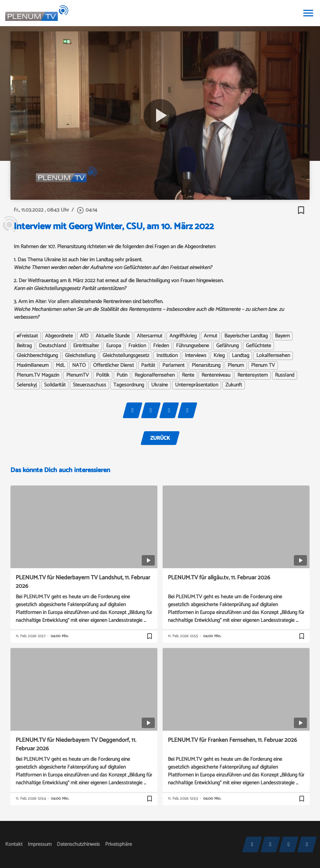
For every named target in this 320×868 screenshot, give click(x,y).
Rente (188, 375)
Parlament (173, 366)
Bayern (282, 336)
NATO (79, 366)
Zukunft (234, 385)
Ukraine (160, 385)
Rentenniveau (216, 375)
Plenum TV (263, 366)
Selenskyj (27, 385)
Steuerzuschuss (89, 385)
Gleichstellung (80, 356)
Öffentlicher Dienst (113, 366)
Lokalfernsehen (273, 356)
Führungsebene (192, 346)
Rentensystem (253, 375)
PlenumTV (78, 375)
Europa (114, 346)
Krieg (219, 356)
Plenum (236, 366)
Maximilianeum (33, 366)
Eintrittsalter (86, 346)
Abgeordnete (59, 336)
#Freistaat (27, 336)
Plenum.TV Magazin (38, 375)
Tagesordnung (129, 385)
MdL (60, 366)
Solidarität (55, 385)
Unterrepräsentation (197, 385)
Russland (285, 375)
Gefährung (227, 346)
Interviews (196, 356)
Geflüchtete (258, 346)
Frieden (161, 346)
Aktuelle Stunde (113, 336)
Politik (103, 375)
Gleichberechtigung (37, 356)
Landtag (240, 356)
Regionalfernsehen (155, 375)
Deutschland (52, 346)
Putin (122, 375)
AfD (84, 336)
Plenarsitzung (206, 366)
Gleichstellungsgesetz (126, 356)
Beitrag (24, 346)
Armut (210, 336)
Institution (167, 356)
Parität (148, 366)
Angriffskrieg (183, 336)
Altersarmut (150, 336)
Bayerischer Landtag (246, 336)
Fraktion (137, 346)
